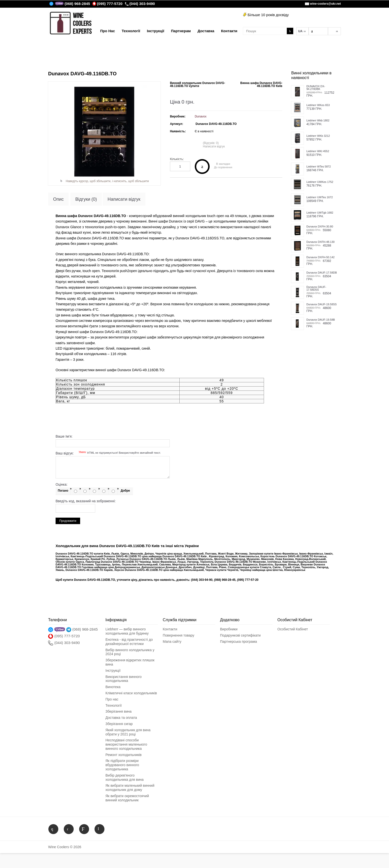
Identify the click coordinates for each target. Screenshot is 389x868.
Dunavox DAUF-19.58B (321, 320)
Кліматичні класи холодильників (131, 693)
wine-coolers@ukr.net (325, 4)
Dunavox (201, 116)
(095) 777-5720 (107, 4)
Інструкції (113, 671)
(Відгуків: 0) (211, 143)
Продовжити (68, 521)
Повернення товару (178, 635)
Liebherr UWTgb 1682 (320, 213)
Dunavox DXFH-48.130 (321, 242)
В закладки (223, 164)
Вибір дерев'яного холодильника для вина (125, 777)
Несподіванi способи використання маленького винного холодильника (126, 744)
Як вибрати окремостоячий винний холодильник (127, 798)
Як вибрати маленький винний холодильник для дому (130, 788)
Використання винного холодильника (124, 679)
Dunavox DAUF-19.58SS (322, 304)
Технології (114, 705)
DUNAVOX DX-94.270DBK (316, 88)
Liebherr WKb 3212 (318, 136)
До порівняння (223, 167)
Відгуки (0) (86, 199)
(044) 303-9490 (140, 4)
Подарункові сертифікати (240, 635)
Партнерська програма (239, 642)
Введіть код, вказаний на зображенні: (86, 501)
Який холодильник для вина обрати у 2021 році (128, 732)
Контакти (170, 629)
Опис (58, 199)
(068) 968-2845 (77, 4)
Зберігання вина (118, 711)
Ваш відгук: (108, 453)
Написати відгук (214, 146)
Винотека (113, 687)
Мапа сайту (172, 642)
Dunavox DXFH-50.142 (321, 257)
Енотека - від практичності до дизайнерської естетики (129, 642)
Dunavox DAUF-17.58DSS (316, 288)
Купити (202, 167)
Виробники (229, 629)
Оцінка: (62, 484)
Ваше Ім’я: (64, 436)
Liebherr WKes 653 (318, 105)
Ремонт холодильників (124, 755)
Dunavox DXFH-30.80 (320, 227)
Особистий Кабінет (293, 629)
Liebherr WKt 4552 (318, 151)
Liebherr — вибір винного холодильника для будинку (127, 631)
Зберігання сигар (119, 724)
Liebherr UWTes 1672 (320, 197)
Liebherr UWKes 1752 (320, 182)
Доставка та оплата (121, 718)
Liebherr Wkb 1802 (318, 121)
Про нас (112, 699)
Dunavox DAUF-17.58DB (322, 273)
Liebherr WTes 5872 (319, 167)
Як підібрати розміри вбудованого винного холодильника (122, 765)
